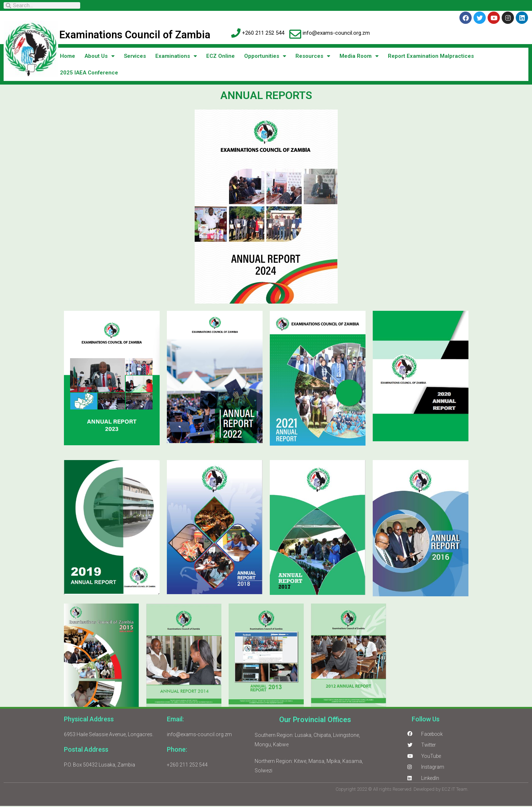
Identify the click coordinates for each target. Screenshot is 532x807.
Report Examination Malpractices (431, 56)
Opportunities (265, 56)
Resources (313, 56)
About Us (100, 56)
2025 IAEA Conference (89, 73)
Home (68, 56)
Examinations (176, 56)
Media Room (359, 56)
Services (135, 56)
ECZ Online (220, 56)
